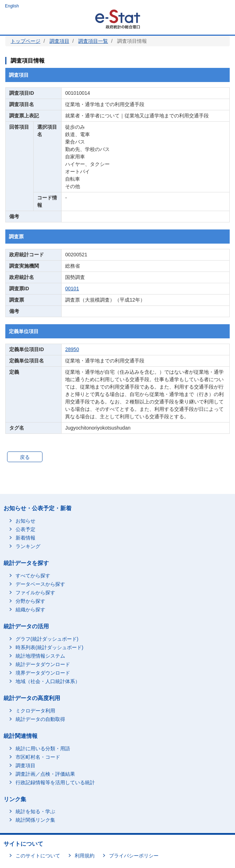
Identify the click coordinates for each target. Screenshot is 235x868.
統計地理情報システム (40, 656)
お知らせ (25, 521)
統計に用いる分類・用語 (43, 748)
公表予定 (25, 529)
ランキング (28, 546)
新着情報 (25, 538)
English (12, 6)
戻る (25, 457)
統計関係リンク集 (35, 820)
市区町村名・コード (38, 757)
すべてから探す (33, 576)
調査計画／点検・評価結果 (45, 774)
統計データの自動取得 (40, 719)
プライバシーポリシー (134, 856)
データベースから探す (40, 584)
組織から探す (30, 610)
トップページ (25, 41)
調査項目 (59, 41)
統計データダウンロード (43, 664)
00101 (72, 289)
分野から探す (30, 601)
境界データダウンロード (43, 673)
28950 (72, 349)
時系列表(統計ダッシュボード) (49, 647)
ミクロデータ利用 (35, 711)
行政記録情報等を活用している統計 (55, 782)
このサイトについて (38, 856)
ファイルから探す (35, 593)
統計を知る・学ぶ (35, 811)
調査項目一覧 (93, 41)
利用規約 (85, 856)
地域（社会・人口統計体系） (48, 681)
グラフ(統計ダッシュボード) (47, 639)
